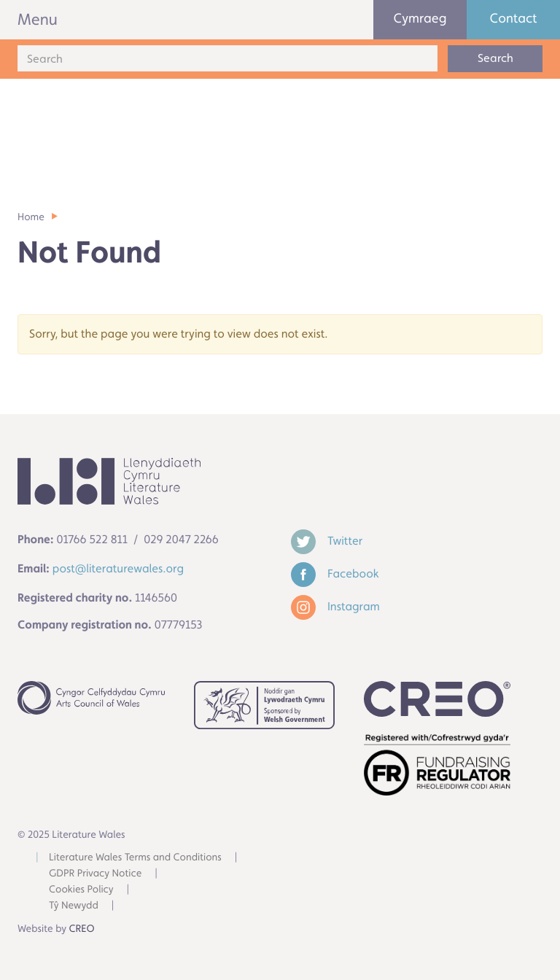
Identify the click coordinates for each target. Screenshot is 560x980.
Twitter (327, 541)
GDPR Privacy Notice (95, 874)
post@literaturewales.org (118, 568)
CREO (82, 929)
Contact (514, 19)
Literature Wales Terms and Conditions (135, 857)
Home (31, 217)
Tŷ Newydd (74, 906)
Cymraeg (420, 19)
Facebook (335, 573)
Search (495, 58)
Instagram (335, 606)
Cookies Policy (81, 890)
